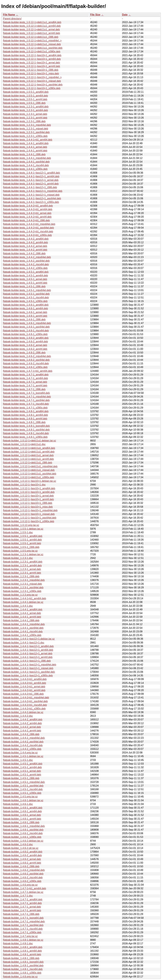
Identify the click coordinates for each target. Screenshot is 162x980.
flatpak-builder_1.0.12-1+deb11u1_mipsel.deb (29, 470)
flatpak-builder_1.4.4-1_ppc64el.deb (23, 628)
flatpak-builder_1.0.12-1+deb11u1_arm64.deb (29, 452)
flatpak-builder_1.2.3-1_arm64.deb (22, 566)
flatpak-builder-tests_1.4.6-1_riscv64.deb (26, 331)
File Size (95, 15)
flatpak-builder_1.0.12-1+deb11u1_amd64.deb (29, 448)
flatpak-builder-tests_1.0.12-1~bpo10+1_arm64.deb (32, 59)
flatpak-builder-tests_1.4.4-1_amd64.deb (26, 143)
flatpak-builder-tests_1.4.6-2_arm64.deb (25, 342)
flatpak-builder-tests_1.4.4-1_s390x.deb (25, 169)
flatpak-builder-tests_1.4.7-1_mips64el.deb (27, 397)
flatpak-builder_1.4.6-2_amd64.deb (23, 852)
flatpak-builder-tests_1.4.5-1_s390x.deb (25, 301)
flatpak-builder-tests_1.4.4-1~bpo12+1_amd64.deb (31, 173)
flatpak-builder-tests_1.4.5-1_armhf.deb (25, 283)
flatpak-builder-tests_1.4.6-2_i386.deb (24, 353)
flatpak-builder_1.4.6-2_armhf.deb (22, 863)
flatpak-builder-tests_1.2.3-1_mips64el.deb (27, 125)
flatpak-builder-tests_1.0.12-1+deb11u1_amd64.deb (32, 22)
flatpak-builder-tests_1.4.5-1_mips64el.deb (27, 290)
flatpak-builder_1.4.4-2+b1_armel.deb (24, 687)
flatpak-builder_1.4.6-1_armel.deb (22, 815)
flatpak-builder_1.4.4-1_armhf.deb (22, 617)
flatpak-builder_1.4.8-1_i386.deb (21, 958)
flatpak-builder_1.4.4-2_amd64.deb (23, 720)
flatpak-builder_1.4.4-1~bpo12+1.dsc (24, 643)
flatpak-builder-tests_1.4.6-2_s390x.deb (25, 367)
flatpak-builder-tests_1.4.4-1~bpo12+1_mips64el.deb (33, 191)
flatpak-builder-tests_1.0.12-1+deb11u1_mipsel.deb (32, 44)
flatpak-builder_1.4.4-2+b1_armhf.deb (24, 690)
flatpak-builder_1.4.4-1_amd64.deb (23, 610)
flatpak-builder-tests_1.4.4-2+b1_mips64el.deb (29, 224)
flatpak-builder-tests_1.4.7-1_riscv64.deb (26, 404)
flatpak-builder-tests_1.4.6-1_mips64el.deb (27, 323)
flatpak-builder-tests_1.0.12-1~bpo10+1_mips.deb (31, 74)
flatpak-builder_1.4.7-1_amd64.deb (23, 900)
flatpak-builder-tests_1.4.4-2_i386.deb (24, 254)
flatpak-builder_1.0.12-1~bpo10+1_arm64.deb (29, 492)
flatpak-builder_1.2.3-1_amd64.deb (23, 562)
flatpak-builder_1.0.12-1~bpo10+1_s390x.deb (29, 521)
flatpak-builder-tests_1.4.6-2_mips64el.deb (27, 356)
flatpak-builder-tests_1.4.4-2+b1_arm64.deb (28, 209)
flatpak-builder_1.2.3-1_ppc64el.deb (23, 588)
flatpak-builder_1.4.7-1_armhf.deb (22, 910)
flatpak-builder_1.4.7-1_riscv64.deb (23, 929)
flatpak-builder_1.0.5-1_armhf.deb (22, 543)
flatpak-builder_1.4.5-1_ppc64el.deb (23, 786)
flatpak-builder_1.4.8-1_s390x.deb (22, 973)
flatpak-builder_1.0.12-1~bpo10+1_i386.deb (28, 503)
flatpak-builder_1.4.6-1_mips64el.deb (24, 826)
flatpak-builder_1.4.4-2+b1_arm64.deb (25, 683)
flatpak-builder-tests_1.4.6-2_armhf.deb (25, 349)
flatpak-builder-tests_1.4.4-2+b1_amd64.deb (28, 206)
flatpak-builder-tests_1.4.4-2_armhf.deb (25, 250)
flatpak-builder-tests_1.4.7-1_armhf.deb (25, 386)
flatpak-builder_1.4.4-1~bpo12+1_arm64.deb (28, 650)
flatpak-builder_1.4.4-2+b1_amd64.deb (25, 679)
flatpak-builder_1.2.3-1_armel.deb (22, 569)
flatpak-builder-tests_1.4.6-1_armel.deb (25, 312)
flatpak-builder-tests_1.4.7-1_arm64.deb (25, 378)
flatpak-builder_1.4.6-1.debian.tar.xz (23, 800)
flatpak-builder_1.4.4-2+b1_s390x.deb (24, 709)
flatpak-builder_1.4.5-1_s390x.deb (22, 793)
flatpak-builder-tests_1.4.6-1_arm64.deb (25, 308)
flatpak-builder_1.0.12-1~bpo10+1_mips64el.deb (30, 510)
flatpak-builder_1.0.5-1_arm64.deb (22, 540)
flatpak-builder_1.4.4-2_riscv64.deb (23, 745)
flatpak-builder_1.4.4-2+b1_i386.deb (23, 694)
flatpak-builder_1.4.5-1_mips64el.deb (24, 782)
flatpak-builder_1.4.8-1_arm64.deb (22, 951)
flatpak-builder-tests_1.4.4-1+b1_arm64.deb (28, 140)
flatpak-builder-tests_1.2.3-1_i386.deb (24, 121)
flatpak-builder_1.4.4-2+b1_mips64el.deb (26, 698)
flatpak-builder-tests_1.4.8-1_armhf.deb (25, 419)
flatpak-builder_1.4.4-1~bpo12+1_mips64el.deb (30, 665)
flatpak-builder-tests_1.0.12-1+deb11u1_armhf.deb (31, 33)
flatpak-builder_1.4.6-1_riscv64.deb (23, 833)
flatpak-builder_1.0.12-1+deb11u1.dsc (24, 444)
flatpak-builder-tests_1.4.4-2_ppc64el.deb (26, 261)
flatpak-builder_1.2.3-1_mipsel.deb (22, 584)
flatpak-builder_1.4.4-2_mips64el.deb (24, 738)
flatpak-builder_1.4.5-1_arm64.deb (22, 767)
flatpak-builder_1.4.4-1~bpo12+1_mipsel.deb (28, 668)
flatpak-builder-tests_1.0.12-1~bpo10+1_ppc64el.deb (33, 85)
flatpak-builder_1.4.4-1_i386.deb (21, 620)
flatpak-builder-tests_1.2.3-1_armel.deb (25, 114)
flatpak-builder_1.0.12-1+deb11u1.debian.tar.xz (30, 441)
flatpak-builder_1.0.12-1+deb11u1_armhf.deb (28, 459)
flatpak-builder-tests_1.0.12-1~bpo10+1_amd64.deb (32, 55)
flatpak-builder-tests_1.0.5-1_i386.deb (24, 103)
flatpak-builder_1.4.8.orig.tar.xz (20, 977)
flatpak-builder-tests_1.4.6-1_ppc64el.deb (26, 327)
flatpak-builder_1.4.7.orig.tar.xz (20, 936)
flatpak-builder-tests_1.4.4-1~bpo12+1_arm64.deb (31, 176)
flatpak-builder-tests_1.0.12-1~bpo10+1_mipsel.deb (32, 81)
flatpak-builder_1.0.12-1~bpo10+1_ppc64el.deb (30, 518)
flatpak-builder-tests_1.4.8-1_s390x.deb (25, 437)
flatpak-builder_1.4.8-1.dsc (18, 944)
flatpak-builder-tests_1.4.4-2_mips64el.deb (27, 257)
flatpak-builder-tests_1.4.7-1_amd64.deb (26, 375)
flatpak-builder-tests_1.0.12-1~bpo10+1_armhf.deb (31, 66)
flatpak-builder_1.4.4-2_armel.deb (22, 727)
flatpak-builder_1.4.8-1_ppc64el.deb (23, 966)
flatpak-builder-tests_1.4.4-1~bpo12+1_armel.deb (31, 180)
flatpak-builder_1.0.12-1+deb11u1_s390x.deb (28, 477)
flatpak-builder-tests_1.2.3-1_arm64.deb (25, 110)
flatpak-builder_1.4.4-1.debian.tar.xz (23, 602)
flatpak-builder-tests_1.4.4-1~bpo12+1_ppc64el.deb (32, 198)
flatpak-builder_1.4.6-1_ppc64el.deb (23, 830)
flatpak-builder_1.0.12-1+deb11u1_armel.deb (28, 455)
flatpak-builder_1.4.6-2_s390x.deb (22, 881)
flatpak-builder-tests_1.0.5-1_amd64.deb (26, 92)
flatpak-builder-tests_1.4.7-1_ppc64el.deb (26, 400)
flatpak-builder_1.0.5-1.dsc (18, 532)
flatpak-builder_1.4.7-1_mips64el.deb (24, 922)
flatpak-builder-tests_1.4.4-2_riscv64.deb (26, 264)
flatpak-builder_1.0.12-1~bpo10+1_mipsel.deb (29, 514)
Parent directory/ (12, 19)
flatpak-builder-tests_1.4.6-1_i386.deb (24, 320)
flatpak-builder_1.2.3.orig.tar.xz (20, 595)
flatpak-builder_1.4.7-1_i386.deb (21, 914)
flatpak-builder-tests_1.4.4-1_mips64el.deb (27, 158)
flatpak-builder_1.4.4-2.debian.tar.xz (23, 712)
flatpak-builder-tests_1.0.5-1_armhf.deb (25, 99)
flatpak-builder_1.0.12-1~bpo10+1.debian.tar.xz (30, 481)
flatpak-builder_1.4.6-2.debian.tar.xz (23, 841)
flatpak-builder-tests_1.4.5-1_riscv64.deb (26, 298)
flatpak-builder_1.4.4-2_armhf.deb (22, 731)
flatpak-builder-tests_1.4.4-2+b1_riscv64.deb (28, 232)
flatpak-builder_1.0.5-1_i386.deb (21, 547)
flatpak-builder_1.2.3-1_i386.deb (21, 576)
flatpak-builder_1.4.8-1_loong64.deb (23, 962)
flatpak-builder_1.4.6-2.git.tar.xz (21, 848)
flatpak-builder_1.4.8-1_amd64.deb (23, 947)
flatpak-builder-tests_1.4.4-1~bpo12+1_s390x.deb (31, 202)
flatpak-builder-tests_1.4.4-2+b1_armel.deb (27, 213)
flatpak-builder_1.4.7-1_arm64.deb (22, 903)
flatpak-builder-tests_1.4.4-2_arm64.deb (25, 242)
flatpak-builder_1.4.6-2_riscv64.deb (23, 878)
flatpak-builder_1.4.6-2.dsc (18, 844)
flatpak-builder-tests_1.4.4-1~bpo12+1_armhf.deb (31, 184)
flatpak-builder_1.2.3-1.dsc (18, 558)
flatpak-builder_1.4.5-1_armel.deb (22, 771)
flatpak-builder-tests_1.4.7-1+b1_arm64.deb (28, 371)
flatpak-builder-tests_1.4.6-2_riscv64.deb (26, 364)
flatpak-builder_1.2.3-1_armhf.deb (22, 573)
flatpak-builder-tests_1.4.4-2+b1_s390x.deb (27, 235)
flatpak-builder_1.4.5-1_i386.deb (21, 778)
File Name (9, 15)
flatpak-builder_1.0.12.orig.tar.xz (21, 525)
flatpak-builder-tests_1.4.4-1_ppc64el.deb (26, 162)
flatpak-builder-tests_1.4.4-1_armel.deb (25, 147)
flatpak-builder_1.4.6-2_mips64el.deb (24, 870)
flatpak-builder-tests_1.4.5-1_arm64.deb (25, 276)
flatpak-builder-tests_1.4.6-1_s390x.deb (25, 334)
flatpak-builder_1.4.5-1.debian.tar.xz (23, 756)
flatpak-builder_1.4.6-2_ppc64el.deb (23, 874)
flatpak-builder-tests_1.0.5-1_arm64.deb (25, 96)
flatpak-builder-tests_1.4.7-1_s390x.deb (25, 408)
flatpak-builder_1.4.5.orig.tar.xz (20, 797)
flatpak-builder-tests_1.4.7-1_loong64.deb (26, 393)
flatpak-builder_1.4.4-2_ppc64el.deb (23, 742)
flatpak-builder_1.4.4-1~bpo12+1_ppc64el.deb (29, 672)
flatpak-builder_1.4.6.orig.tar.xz (20, 885)
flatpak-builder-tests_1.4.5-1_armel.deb (25, 279)
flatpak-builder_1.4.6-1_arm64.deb (22, 811)
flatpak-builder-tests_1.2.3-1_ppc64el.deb (26, 132)
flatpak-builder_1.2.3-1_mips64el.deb (24, 580)
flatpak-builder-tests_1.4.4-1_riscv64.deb (26, 165)
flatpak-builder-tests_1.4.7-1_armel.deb (25, 382)
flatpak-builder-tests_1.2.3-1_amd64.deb (26, 107)
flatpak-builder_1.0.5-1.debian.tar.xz (23, 529)
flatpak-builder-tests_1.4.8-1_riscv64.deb (26, 433)
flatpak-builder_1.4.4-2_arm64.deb (22, 723)
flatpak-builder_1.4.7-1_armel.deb (22, 907)
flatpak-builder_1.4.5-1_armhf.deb (22, 775)
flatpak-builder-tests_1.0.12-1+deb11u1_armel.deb (31, 30)
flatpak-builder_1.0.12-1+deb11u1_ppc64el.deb (30, 474)
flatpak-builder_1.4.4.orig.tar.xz (20, 753)
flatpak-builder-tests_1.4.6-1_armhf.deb (25, 316)
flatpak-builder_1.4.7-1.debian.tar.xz (23, 892)
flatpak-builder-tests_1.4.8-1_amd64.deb (26, 411)
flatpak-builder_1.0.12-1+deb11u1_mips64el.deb (30, 466)
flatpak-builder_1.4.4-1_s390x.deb (22, 635)
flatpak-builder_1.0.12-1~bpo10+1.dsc (24, 485)
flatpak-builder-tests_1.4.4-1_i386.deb (24, 154)
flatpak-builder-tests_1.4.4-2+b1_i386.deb (26, 220)
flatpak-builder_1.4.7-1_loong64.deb (23, 918)
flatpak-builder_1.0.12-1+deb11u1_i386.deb (28, 463)
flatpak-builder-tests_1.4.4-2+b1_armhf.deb (27, 217)
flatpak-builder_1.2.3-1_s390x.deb (22, 591)
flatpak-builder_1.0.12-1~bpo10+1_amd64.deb (29, 488)
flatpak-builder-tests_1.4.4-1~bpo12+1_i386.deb (30, 187)
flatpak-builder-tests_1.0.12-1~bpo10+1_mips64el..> (32, 77)
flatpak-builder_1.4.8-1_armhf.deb (22, 954)
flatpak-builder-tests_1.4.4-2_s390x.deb (25, 268)
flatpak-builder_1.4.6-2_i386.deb (21, 866)
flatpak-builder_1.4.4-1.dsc (18, 606)
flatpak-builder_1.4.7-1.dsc (18, 896)
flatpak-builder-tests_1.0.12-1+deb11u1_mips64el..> (32, 41)
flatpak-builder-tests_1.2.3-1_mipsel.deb (26, 129)
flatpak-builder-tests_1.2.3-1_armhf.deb (25, 118)
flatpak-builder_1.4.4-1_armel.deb (22, 613)
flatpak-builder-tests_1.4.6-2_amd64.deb (26, 338)
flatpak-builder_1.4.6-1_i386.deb (21, 822)
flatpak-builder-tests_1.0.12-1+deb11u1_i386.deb (31, 37)
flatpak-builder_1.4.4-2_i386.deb (21, 734)
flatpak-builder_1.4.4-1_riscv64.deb (23, 632)
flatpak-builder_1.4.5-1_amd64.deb (23, 764)
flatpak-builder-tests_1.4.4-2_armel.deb (25, 246)
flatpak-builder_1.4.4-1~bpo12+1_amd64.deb (28, 646)
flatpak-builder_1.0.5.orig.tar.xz (20, 551)
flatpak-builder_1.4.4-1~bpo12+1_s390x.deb (28, 676)
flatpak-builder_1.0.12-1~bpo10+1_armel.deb (28, 496)
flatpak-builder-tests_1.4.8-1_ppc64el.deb (26, 430)
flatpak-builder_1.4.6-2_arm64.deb (22, 855)
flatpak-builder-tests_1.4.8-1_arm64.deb (25, 415)
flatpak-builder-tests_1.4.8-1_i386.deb (24, 422)
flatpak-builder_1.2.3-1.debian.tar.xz (23, 554)
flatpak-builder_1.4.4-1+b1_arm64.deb (25, 598)
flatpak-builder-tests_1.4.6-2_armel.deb (25, 345)
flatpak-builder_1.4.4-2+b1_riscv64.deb (25, 705)
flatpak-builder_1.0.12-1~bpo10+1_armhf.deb (28, 499)
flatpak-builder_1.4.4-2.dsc (18, 716)
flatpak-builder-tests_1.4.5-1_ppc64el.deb (26, 294)
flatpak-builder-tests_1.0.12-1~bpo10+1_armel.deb (31, 63)
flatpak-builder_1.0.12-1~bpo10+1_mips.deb (28, 507)
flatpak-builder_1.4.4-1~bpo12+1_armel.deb (28, 654)
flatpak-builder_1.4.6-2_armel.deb (22, 859)
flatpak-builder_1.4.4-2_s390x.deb (22, 749)
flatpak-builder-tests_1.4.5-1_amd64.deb (26, 272)
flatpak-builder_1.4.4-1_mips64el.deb (24, 624)
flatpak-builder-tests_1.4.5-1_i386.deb (24, 286)
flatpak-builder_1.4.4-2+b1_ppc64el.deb (25, 701)
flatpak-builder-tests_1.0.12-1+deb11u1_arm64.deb (32, 26)
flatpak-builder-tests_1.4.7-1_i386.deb (24, 389)
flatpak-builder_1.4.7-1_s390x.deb (22, 932)
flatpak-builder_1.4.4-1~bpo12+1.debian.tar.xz (29, 639)
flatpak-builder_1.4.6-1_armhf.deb (22, 819)
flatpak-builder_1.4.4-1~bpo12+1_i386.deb (27, 661)
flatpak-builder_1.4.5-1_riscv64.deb (23, 789)
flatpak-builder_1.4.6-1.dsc (18, 804)
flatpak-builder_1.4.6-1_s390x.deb (22, 837)
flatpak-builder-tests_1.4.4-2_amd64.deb (26, 239)
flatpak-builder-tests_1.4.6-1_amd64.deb (26, 305)
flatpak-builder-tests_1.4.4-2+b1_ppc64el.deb (28, 228)
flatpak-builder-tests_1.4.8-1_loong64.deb (26, 426)
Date (125, 15)
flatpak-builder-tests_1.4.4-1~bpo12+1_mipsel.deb (31, 195)
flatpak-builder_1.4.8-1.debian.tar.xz (23, 940)
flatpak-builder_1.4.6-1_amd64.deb (23, 808)
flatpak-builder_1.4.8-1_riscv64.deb (23, 969)
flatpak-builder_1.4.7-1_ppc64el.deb (23, 925)
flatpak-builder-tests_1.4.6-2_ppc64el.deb (26, 360)
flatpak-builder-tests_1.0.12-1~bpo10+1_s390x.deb (32, 88)
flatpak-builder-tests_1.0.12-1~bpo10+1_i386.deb (31, 70)
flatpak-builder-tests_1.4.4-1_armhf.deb (25, 151)
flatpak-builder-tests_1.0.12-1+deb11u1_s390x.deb (32, 52)
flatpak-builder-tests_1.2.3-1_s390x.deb (25, 136)
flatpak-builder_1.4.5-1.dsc (18, 760)
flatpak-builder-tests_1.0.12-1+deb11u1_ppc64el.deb (33, 48)
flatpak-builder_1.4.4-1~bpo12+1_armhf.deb (28, 657)
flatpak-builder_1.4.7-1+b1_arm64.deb (25, 888)
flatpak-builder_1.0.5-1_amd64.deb (23, 536)
